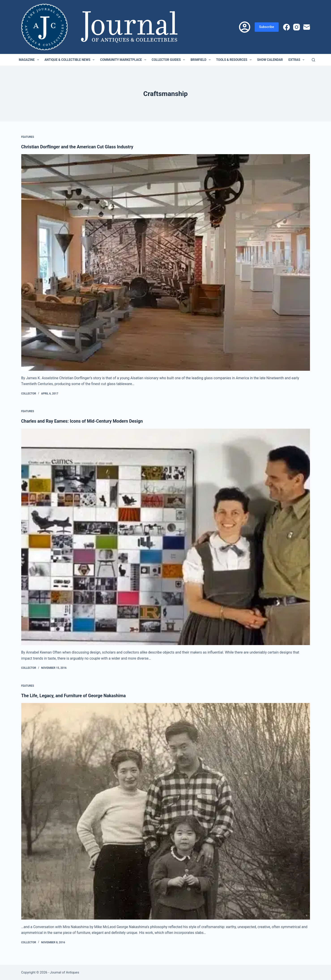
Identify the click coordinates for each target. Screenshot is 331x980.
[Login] (245, 27)
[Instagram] (297, 27)
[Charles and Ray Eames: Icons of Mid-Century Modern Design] (166, 537)
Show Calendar (270, 60)
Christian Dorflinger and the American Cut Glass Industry (78, 147)
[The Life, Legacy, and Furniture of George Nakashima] (166, 811)
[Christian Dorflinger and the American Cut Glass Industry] (166, 262)
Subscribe (267, 27)
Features (28, 137)
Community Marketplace (124, 60)
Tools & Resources (235, 60)
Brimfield (201, 60)
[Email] (307, 27)
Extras (297, 60)
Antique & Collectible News (70, 60)
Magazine (30, 60)
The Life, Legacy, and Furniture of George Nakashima (74, 695)
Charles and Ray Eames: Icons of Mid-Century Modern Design (83, 421)
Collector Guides (169, 60)
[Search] (313, 60)
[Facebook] (286, 27)
